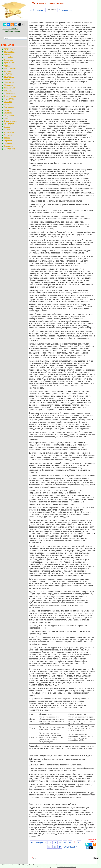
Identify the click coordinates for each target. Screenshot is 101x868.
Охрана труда (10, 96)
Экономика (9, 146)
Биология (8, 54)
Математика (9, 82)
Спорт (7, 118)
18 (50, 842)
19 (55, 842)
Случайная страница (11, 31)
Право (7, 104)
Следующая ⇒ (65, 10)
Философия (9, 132)
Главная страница (10, 29)
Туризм (7, 127)
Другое (7, 66)
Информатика (10, 68)
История (8, 71)
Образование (10, 93)
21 (65, 842)
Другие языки (10, 63)
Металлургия (10, 88)
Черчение (8, 140)
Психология (9, 107)
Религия (8, 110)
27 (60, 847)
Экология (8, 143)
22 (70, 842)
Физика (7, 129)
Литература (9, 77)
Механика (8, 91)
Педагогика (9, 99)
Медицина (8, 85)
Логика (7, 79)
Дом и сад (8, 60)
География (9, 57)
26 (55, 847)
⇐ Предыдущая (37, 10)
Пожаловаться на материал (67, 867)
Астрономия (9, 52)
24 (79, 842)
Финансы (8, 135)
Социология (9, 116)
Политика (8, 102)
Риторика (8, 113)
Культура (8, 74)
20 (60, 842)
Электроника (10, 149)
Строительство (10, 121)
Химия (7, 138)
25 (50, 847)
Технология (9, 124)
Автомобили (9, 49)
